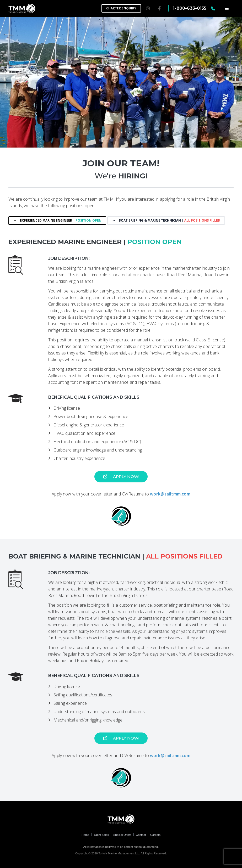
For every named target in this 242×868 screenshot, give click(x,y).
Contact (141, 835)
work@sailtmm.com (170, 494)
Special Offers (122, 835)
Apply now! (121, 477)
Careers (155, 835)
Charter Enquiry (121, 8)
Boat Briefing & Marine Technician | (166, 220)
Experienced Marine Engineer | (57, 220)
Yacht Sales (101, 835)
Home (85, 835)
